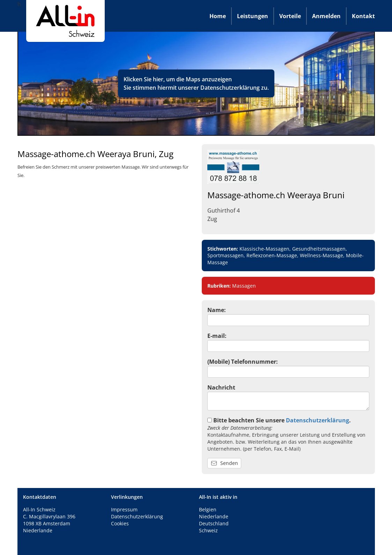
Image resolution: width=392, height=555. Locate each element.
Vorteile (290, 16)
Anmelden (326, 16)
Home (218, 16)
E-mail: (217, 336)
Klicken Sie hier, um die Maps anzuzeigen (178, 79)
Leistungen (253, 16)
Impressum (124, 509)
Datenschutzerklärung (230, 88)
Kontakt (363, 16)
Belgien (208, 509)
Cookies (120, 523)
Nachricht (221, 387)
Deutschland (214, 523)
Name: (217, 310)
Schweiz (208, 530)
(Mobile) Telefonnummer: (243, 362)
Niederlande (214, 516)
